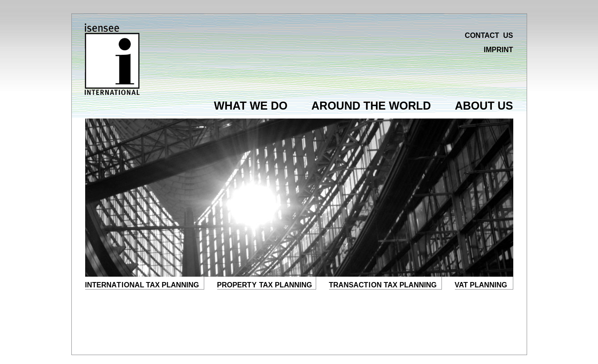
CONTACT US (489, 35)
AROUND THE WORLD (371, 106)
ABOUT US (484, 106)
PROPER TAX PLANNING (265, 285)
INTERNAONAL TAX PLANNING (142, 285)
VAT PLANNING (481, 285)
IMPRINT (499, 50)
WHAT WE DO (251, 106)
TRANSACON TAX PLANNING (383, 285)
